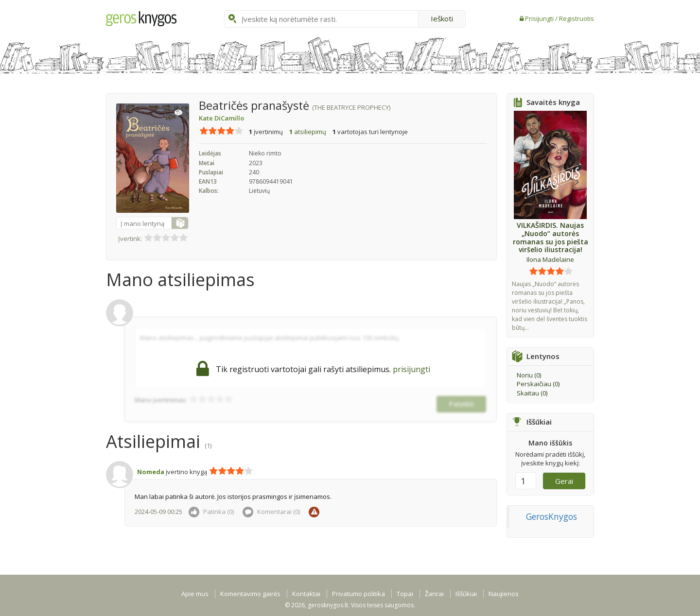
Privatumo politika (359, 594)
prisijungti (411, 369)
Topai (405, 594)
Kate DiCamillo (221, 118)
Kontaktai (306, 594)
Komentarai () (271, 512)
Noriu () (529, 375)
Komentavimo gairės (250, 594)
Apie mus (195, 594)
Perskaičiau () (538, 384)
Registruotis (577, 18)
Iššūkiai (466, 594)
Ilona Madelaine (550, 259)
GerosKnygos (551, 516)
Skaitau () (532, 393)
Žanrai (434, 594)
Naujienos (504, 594)
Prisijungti (540, 18)
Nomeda (151, 472)
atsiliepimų (308, 132)
